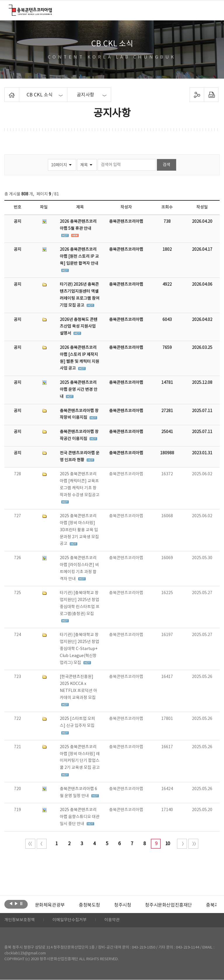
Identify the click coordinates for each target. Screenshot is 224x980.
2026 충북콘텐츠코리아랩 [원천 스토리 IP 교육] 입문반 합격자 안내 (79, 257)
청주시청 (123, 905)
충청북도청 (89, 905)
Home (6, 91)
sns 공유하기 (197, 95)
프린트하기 (211, 95)
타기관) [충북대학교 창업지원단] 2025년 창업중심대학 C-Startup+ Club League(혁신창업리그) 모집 (79, 649)
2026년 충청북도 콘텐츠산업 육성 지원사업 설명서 (79, 327)
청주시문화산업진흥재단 (168, 905)
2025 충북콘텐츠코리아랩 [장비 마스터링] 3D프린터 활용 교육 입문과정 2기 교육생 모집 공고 (79, 530)
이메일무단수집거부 (70, 920)
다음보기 (16, 904)
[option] (50, 905)
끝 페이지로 (193, 844)
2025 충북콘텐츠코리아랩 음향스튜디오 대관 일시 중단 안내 (80, 817)
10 (167, 844)
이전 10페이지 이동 (42, 844)
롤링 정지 (21, 904)
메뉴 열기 (211, 10)
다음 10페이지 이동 (182, 844)
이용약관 (112, 920)
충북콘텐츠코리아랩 (10, 8)
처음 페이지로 (30, 844)
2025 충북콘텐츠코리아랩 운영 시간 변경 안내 (79, 390)
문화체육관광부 (50, 905)
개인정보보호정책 (20, 920)
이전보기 (11, 904)
